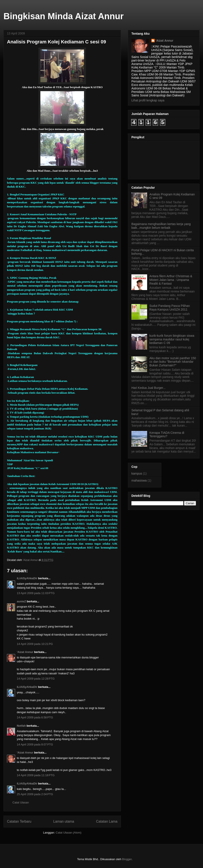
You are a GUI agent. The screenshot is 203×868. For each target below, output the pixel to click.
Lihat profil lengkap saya (148, 100)
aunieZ (21, 601)
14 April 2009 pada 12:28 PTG (36, 679)
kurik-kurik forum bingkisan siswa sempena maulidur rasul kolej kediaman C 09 (172, 339)
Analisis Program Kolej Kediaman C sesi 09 (57, 42)
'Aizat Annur (25, 652)
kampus (137, 473)
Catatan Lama (107, 821)
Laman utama (64, 821)
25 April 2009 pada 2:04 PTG (35, 794)
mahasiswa (139, 480)
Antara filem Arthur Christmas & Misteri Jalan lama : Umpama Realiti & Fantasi (171, 280)
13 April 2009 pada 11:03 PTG (36, 593)
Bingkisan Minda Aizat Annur (64, 16)
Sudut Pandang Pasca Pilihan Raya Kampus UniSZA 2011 (170, 308)
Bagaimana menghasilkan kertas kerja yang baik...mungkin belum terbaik (161, 226)
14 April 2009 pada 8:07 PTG (35, 744)
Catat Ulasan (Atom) (69, 833)
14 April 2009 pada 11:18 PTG (36, 775)
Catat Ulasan (21, 802)
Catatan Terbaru (19, 821)
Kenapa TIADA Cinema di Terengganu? (167, 435)
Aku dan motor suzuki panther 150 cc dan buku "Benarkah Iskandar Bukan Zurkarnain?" (173, 362)
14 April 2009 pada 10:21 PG (35, 644)
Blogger (127, 859)
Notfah (21, 726)
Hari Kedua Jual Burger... (148, 388)
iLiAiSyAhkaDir (27, 578)
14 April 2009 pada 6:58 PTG (35, 717)
